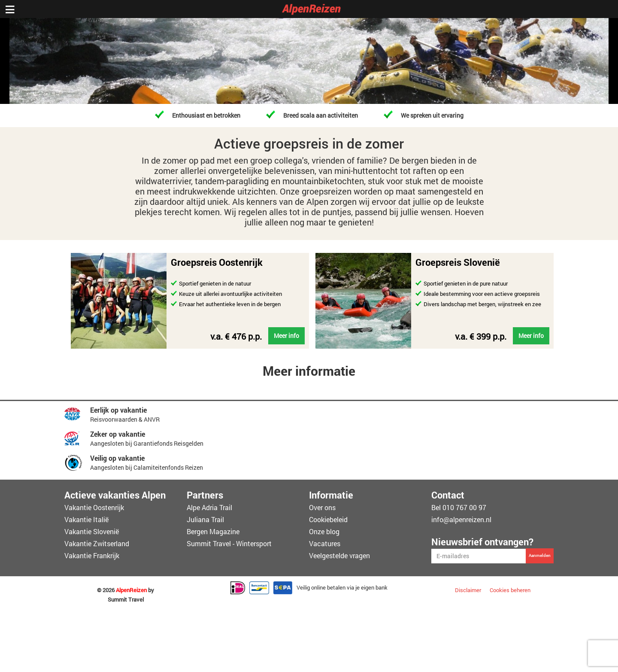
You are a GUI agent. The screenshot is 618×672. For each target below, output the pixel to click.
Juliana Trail (205, 519)
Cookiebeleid (328, 519)
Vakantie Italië (86, 519)
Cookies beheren (510, 590)
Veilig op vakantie (117, 458)
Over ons (322, 507)
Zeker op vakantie (118, 434)
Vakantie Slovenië (92, 531)
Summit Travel (126, 600)
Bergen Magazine (213, 531)
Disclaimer (468, 590)
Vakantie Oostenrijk (94, 507)
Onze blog (324, 531)
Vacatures (325, 543)
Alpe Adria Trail (209, 507)
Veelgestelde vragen (339, 555)
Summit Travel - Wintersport (229, 543)
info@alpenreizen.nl (461, 519)
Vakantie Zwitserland (97, 543)
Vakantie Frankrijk (92, 555)
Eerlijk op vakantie (118, 410)
